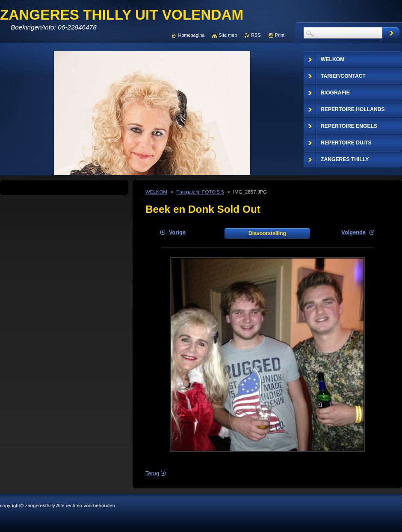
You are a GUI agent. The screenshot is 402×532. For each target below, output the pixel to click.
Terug (152, 473)
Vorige (177, 232)
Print (280, 35)
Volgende (353, 232)
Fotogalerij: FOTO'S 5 (200, 192)
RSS (256, 35)
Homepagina (192, 35)
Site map (228, 35)
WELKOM (156, 192)
